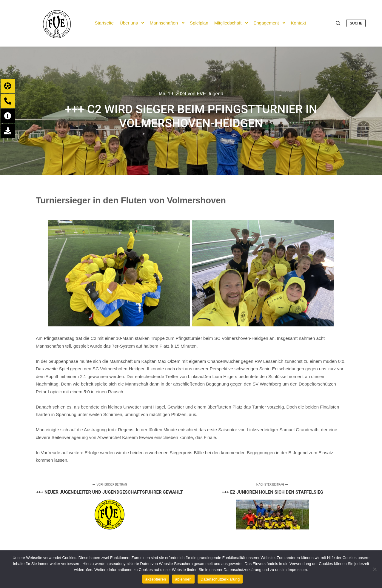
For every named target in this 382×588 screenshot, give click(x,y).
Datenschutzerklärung (220, 579)
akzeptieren (156, 579)
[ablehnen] (375, 569)
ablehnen (184, 579)
